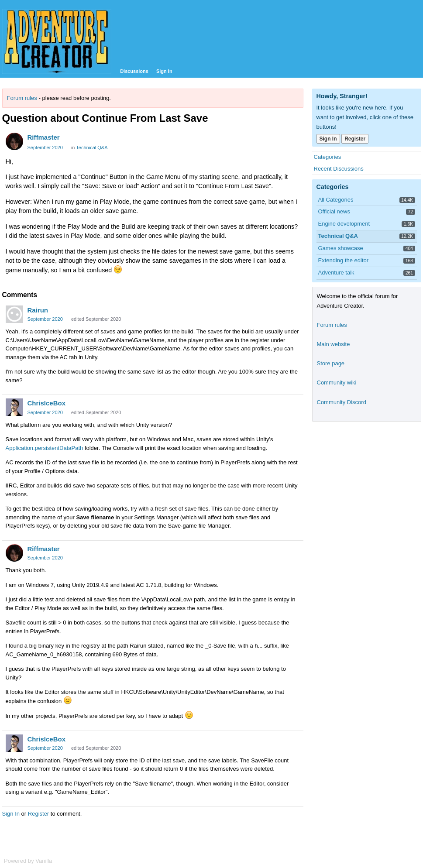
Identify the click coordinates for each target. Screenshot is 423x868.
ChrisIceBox (47, 403)
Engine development (344, 224)
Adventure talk (336, 273)
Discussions (134, 71)
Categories (328, 157)
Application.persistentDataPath (45, 448)
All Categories (336, 200)
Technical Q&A (92, 148)
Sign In (164, 71)
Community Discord (342, 402)
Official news (334, 211)
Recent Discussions (339, 169)
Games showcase (341, 248)
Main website (334, 344)
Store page (331, 363)
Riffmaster (44, 137)
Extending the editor (344, 260)
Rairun (38, 310)
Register (38, 814)
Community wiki (337, 383)
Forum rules (22, 98)
